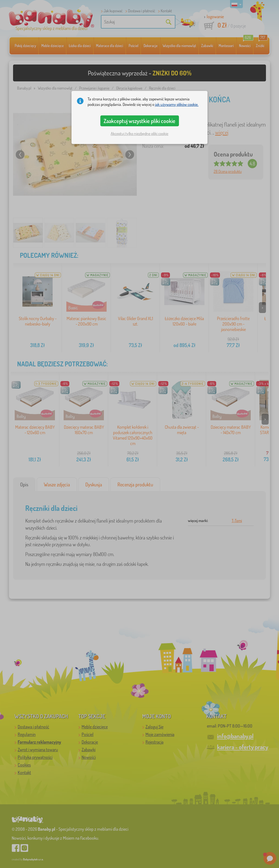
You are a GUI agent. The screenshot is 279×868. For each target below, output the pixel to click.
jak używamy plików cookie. (177, 104)
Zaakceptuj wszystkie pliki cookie (139, 121)
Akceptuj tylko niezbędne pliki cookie (139, 134)
